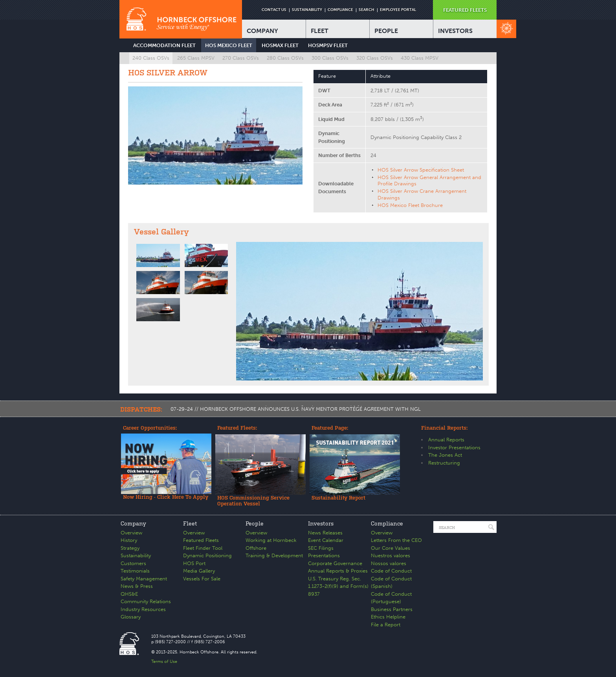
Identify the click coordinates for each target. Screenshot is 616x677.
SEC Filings (321, 548)
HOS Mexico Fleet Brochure (410, 205)
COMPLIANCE (340, 10)
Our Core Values (390, 548)
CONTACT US (274, 10)
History (129, 540)
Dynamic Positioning (207, 555)
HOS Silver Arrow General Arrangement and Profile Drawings (429, 180)
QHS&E (129, 594)
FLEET (320, 31)
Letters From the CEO (396, 540)
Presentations (324, 555)
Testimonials (135, 571)
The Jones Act (445, 455)
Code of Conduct (391, 571)
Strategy (130, 548)
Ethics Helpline (388, 617)
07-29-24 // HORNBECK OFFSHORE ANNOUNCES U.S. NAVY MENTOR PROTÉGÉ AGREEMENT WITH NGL (296, 409)
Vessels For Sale (202, 579)
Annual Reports (446, 440)
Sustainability (136, 555)
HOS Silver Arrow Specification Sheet (421, 170)
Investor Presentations (454, 447)
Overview (131, 533)
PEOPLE (386, 31)
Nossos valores (389, 563)
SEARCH (367, 10)
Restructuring (444, 463)
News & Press (137, 586)
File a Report (386, 625)
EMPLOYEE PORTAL (398, 10)
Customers (133, 563)
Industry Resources (143, 609)
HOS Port (194, 563)
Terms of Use (164, 661)
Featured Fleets (201, 540)
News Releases (325, 533)
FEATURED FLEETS (465, 10)
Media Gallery (199, 571)
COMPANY (262, 31)
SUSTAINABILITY (307, 10)
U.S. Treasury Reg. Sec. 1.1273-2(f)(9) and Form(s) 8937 (338, 586)
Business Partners (392, 609)
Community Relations (146, 601)
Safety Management (144, 579)
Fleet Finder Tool (203, 548)
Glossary (131, 617)
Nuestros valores (390, 555)
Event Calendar (326, 540)
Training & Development (274, 555)
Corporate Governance (335, 563)
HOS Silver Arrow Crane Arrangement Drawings (422, 194)
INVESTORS (455, 31)
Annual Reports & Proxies (338, 571)
